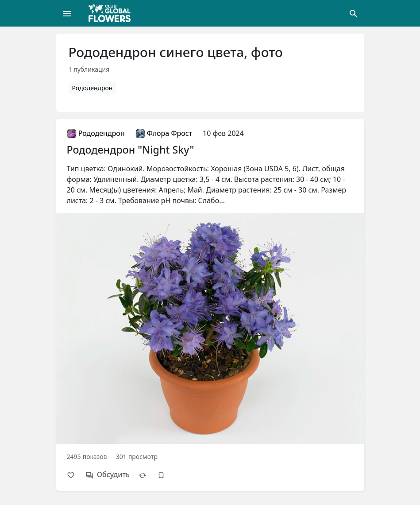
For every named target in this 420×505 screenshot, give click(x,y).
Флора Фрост (164, 133)
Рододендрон (92, 88)
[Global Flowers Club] (112, 13)
